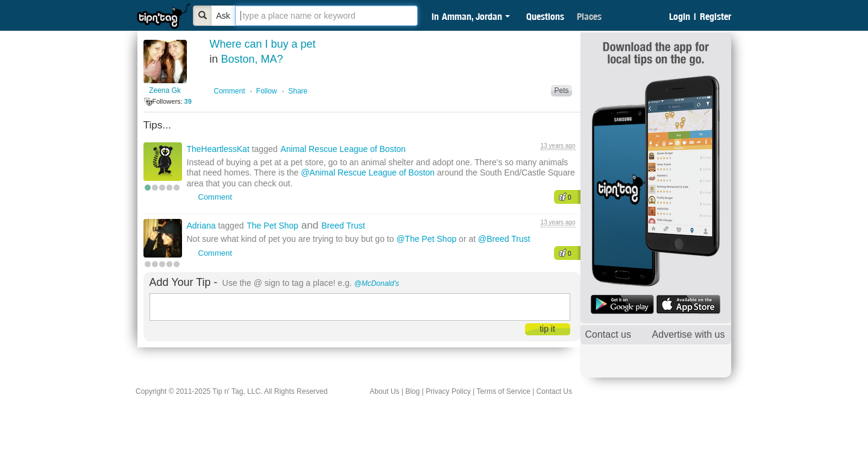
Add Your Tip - (184, 282)
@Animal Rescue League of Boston (368, 172)
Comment (230, 91)
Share (298, 91)
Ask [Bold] (223, 16)
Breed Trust (343, 226)
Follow (267, 91)
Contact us (608, 334)
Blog (412, 391)
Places (589, 16)
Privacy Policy (448, 391)
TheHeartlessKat (219, 149)
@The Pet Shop (426, 239)
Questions (545, 16)
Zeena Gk (165, 90)
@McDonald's (377, 283)
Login (680, 16)
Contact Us (554, 391)
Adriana (203, 226)
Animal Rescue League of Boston (343, 149)
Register (715, 16)
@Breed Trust (504, 239)
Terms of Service (503, 391)
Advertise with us (689, 334)
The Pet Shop (272, 226)
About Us (384, 391)
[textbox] (326, 16)
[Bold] (203, 16)
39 (188, 101)
